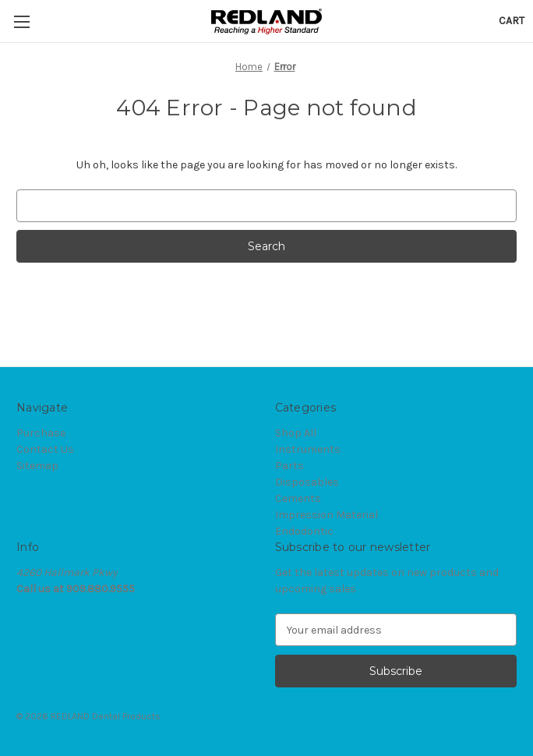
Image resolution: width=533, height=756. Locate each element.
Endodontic (304, 531)
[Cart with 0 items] (512, 21)
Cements (298, 498)
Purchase (41, 433)
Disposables (307, 482)
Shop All (296, 433)
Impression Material (327, 515)
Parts (289, 466)
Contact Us (45, 449)
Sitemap (37, 466)
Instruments (308, 449)
